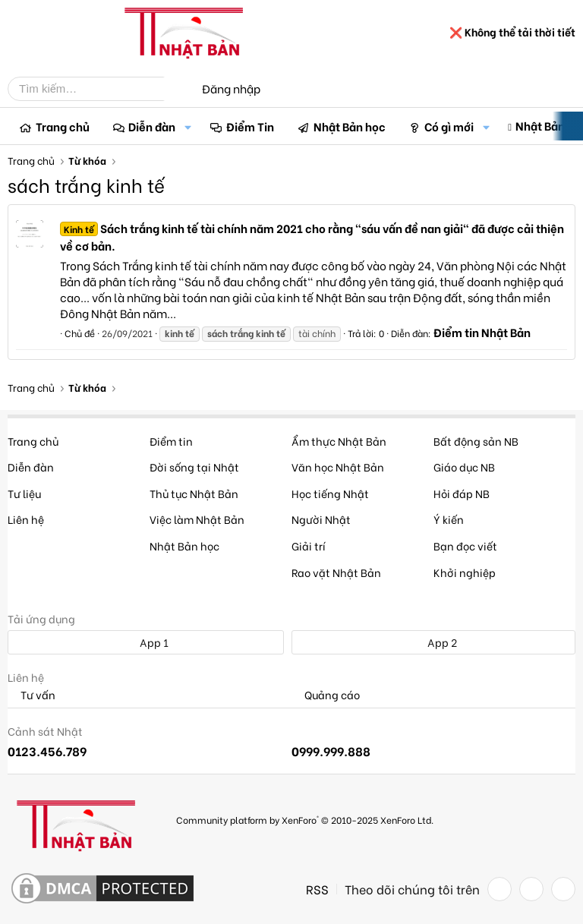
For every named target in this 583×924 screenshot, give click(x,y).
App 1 (146, 642)
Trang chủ (63, 126)
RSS (317, 889)
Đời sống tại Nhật (194, 467)
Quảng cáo (326, 695)
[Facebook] (499, 889)
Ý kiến (449, 519)
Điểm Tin (250, 126)
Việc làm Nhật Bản (197, 519)
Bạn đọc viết (465, 546)
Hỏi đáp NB (462, 493)
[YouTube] (563, 889)
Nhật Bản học (350, 126)
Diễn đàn (152, 126)
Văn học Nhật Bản (338, 467)
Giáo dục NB (464, 467)
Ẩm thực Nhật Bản (339, 441)
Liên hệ (26, 519)
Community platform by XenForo (305, 820)
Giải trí (309, 546)
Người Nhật (321, 519)
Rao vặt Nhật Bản (336, 572)
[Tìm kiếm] (97, 89)
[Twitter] (531, 889)
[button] (188, 126)
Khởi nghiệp (465, 572)
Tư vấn (32, 695)
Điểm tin (171, 441)
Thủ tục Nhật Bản (194, 493)
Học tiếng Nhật (330, 493)
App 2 (434, 642)
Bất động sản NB (476, 441)
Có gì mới (449, 126)
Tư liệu (24, 493)
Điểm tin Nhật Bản (482, 332)
